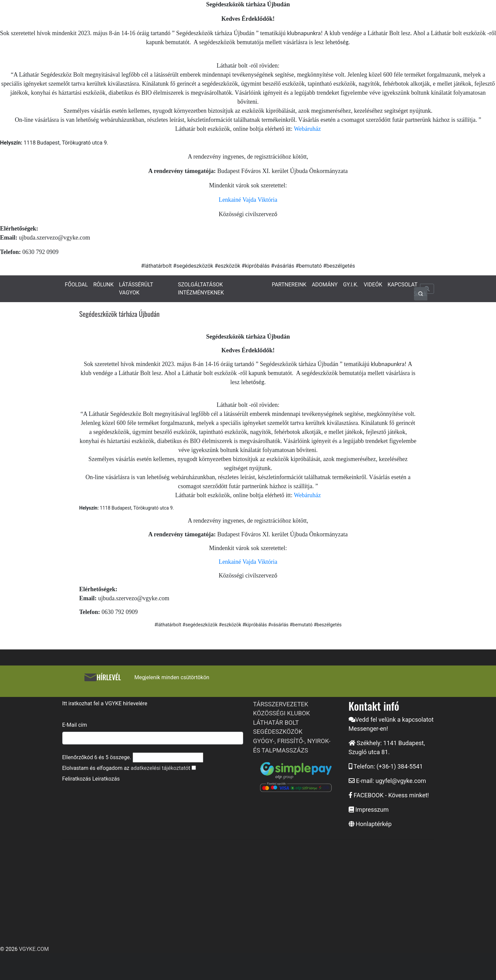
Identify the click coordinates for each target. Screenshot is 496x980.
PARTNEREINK (289, 285)
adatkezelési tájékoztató (159, 768)
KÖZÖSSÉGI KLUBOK (282, 713)
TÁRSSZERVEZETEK (281, 704)
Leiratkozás (106, 779)
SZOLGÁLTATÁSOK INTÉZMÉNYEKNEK (201, 289)
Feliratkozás (77, 779)
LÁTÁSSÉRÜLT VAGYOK (136, 289)
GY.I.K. (351, 285)
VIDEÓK (373, 285)
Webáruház (308, 129)
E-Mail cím (75, 725)
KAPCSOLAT (402, 285)
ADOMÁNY (325, 285)
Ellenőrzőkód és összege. (97, 757)
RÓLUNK (103, 285)
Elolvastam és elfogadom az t (126, 768)
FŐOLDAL (77, 285)
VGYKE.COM (34, 949)
